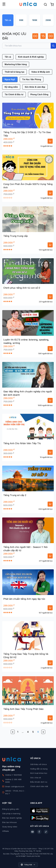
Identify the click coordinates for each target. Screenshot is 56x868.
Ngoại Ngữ (10, 79)
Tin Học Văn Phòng (32, 79)
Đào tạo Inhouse (9, 822)
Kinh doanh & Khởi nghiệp (31, 57)
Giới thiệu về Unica (38, 764)
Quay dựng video (10, 827)
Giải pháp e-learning (11, 814)
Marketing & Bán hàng (16, 64)
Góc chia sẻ (36, 778)
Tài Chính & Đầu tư (14, 94)
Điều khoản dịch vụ (39, 782)
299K (48, 20)
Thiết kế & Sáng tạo (14, 72)
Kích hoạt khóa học (39, 773)
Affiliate (6, 831)
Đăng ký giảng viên (11, 809)
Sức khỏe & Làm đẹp (35, 87)
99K (21, 20)
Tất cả (8, 20)
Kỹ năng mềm (11, 87)
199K (35, 20)
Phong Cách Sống (39, 94)
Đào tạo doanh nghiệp (12, 818)
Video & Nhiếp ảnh (41, 72)
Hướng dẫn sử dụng (39, 769)
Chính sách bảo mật (39, 786)
